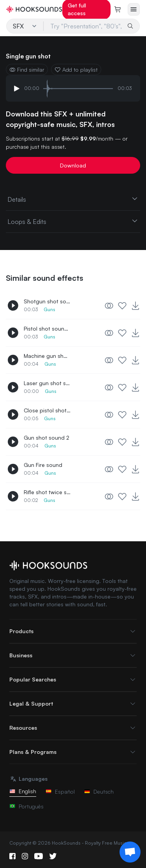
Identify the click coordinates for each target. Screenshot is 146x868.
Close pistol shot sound (47, 410)
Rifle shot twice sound (47, 492)
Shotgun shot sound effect (47, 301)
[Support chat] (130, 852)
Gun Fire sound (43, 465)
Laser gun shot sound (47, 383)
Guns (49, 309)
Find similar (27, 70)
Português (26, 806)
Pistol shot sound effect (47, 328)
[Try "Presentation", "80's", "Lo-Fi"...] (84, 26)
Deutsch (99, 791)
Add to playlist (76, 70)
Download (73, 165)
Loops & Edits (73, 221)
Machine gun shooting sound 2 (47, 356)
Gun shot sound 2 (47, 438)
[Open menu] (134, 9)
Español (60, 791)
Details (73, 199)
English (23, 791)
